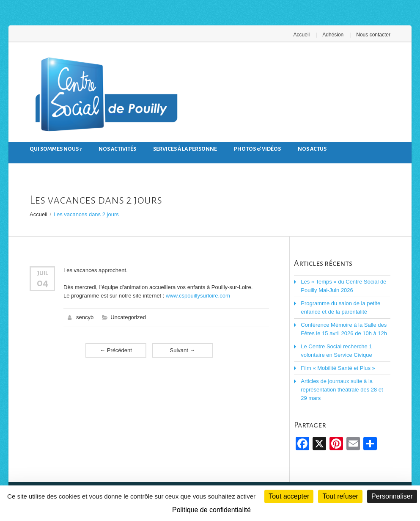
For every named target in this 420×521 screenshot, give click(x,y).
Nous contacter (373, 35)
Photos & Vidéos (257, 149)
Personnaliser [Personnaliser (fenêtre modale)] (392, 496)
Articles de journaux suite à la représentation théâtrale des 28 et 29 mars (342, 390)
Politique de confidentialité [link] (211, 510)
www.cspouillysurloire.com (198, 296)
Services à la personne (185, 149)
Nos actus (312, 149)
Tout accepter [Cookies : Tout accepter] (289, 496)
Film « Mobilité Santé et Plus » (338, 368)
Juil (43, 273)
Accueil (302, 35)
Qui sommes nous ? (56, 149)
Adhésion (333, 35)
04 (43, 283)
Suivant (183, 350)
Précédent (116, 350)
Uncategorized (128, 317)
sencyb (85, 317)
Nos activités (117, 149)
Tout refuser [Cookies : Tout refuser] (340, 496)
